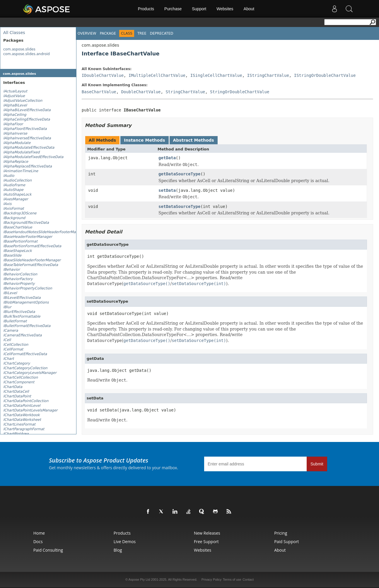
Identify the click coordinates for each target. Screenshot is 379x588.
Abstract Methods (194, 140)
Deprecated (162, 33)
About (249, 9)
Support (199, 9)
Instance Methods (144, 140)
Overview (87, 33)
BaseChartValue (99, 92)
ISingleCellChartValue (216, 75)
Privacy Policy (211, 579)
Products (146, 9)
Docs (38, 542)
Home (39, 533)
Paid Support (286, 542)
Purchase (173, 9)
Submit (317, 464)
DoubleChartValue (141, 92)
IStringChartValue (268, 75)
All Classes (14, 33)
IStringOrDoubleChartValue (325, 75)
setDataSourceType (179, 206)
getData (167, 158)
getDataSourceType (179, 174)
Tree (142, 33)
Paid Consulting (48, 550)
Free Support (206, 542)
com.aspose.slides (19, 49)
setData (167, 190)
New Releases (207, 533)
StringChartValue (185, 92)
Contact (248, 579)
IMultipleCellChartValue (157, 75)
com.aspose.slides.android (27, 54)
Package (108, 33)
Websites (225, 9)
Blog (118, 550)
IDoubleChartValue (103, 75)
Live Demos (125, 542)
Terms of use (232, 579)
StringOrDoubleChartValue (240, 92)
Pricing (281, 533)
